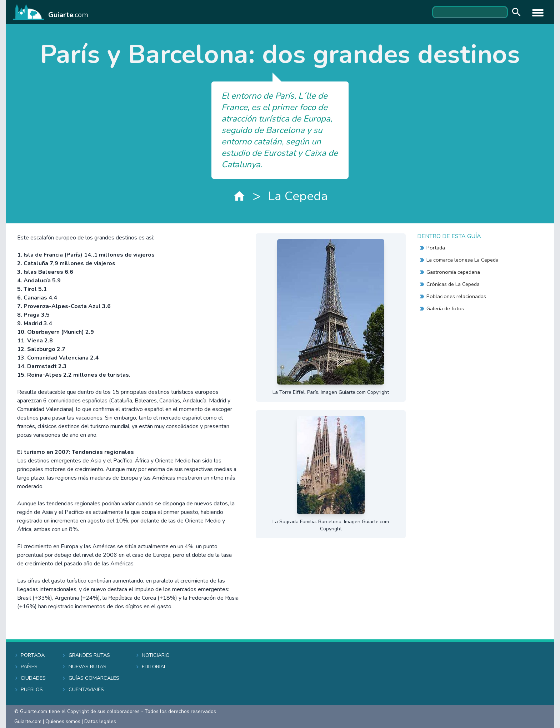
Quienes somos (63, 721)
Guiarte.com (28, 721)
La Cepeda (298, 196)
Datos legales (100, 721)
